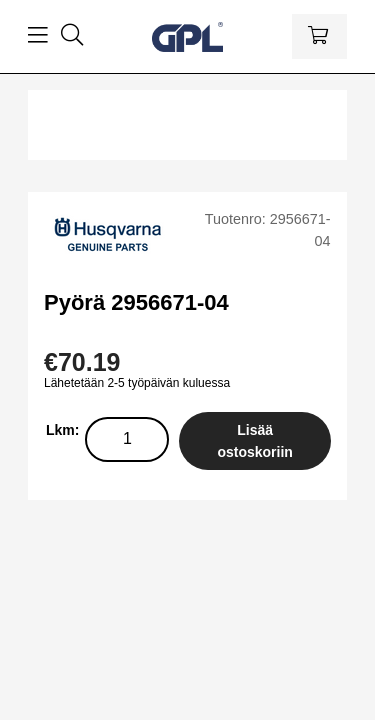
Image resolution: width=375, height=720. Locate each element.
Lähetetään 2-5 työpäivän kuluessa (137, 383)
